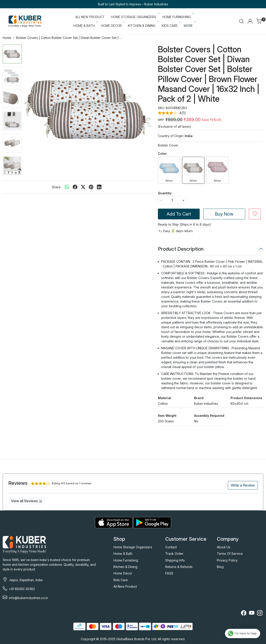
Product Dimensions (246, 398)
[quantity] (172, 200)
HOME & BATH (85, 26)
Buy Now (224, 214)
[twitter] (83, 187)
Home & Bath (123, 554)
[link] (241, 21)
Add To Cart (179, 214)
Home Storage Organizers (133, 547)
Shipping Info (175, 560)
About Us (224, 547)
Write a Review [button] (243, 485)
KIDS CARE (171, 26)
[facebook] (75, 187)
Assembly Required (209, 416)
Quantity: (165, 193)
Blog (220, 567)
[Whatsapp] (67, 187)
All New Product (125, 586)
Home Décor (123, 573)
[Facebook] (244, 614)
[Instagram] (260, 614)
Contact (171, 547)
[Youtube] (252, 614)
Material (164, 398)
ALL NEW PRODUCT (90, 17)
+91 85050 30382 (22, 589)
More (190, 26)
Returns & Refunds (179, 567)
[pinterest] (91, 187)
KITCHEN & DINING (143, 26)
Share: (57, 187)
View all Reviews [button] (26, 501)
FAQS (169, 573)
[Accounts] (250, 21)
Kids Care (121, 580)
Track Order (174, 554)
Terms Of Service (230, 554)
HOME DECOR (113, 26)
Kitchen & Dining (125, 567)
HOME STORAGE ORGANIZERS (135, 17)
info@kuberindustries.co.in (28, 598)
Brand (199, 398)
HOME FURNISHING (178, 17)
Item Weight (167, 416)
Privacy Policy (227, 560)
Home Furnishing (126, 560)
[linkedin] (99, 187)
